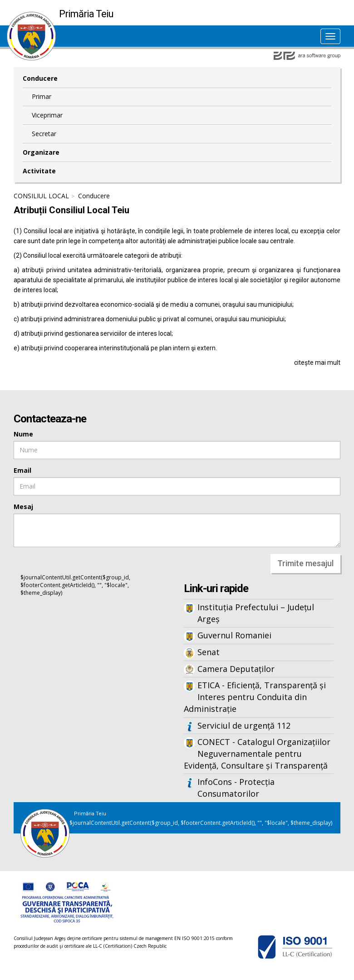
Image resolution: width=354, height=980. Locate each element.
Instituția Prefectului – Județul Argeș (256, 613)
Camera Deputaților (236, 669)
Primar (42, 96)
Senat (209, 652)
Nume (23, 434)
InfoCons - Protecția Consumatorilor (236, 788)
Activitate (39, 171)
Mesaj (23, 507)
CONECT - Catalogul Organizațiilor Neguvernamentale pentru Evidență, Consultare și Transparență (257, 753)
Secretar (44, 134)
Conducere (40, 78)
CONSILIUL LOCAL (41, 196)
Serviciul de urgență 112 (244, 725)
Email (22, 470)
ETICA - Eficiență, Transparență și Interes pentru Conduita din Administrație (255, 697)
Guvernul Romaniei (234, 635)
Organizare (41, 152)
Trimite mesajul (305, 563)
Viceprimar (47, 115)
